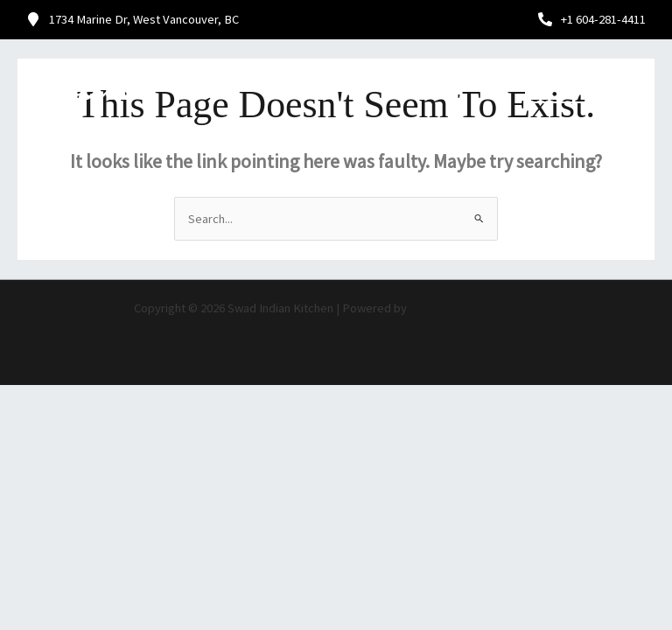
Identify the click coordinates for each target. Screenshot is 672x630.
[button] (450, 85)
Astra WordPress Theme (474, 308)
